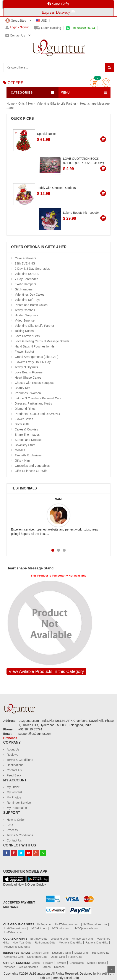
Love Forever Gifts (27, 336)
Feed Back (14, 775)
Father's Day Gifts (97, 943)
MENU (65, 92)
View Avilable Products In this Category (46, 671)
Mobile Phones (97, 963)
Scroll (111, 969)
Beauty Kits (22, 388)
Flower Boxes (24, 419)
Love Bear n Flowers (29, 372)
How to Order (16, 820)
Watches (10, 967)
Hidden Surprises (26, 315)
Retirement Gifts (45, 943)
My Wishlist (14, 792)
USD (42, 21)
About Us (13, 749)
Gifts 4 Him (22, 461)
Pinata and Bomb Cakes (31, 305)
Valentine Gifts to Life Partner (57, 104)
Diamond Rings (25, 409)
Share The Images (27, 435)
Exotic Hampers (25, 284)
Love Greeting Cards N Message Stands (42, 341)
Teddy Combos (25, 310)
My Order (13, 787)
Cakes (36, 963)
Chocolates (77, 963)
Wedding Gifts (60, 939)
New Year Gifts (22, 943)
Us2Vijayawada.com (87, 928)
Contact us (15, 35)
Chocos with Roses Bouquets (35, 383)
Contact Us (14, 770)
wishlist (106, 83)
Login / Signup (17, 27)
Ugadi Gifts (58, 957)
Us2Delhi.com (38, 928)
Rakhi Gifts (75, 957)
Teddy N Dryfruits (26, 367)
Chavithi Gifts (40, 953)
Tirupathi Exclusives (28, 455)
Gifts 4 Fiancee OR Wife (31, 471)
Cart (94, 83)
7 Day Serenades (26, 279)
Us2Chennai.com (15, 928)
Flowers (48, 963)
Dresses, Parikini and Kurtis (33, 403)
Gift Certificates (28, 967)
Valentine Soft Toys (28, 300)
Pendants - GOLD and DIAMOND (37, 414)
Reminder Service (19, 803)
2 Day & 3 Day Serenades (32, 269)
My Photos (14, 797)
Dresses (59, 967)
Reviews (12, 755)
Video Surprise (25, 320)
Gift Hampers (24, 289)
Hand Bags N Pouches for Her (35, 346)
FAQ (10, 825)
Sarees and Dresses (28, 440)
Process (12, 830)
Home (11, 104)
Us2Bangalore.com (95, 924)
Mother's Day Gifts (71, 943)
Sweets (61, 963)
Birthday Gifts (39, 939)
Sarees (46, 967)
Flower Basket (24, 352)
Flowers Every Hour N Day (33, 362)
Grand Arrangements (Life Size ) (37, 357)
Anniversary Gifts (83, 939)
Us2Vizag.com (13, 932)
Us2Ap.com (44, 924)
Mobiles (20, 450)
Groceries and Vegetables (32, 466)
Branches (10, 738)
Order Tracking (48, 28)
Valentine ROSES (27, 274)
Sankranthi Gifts (37, 957)
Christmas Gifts (14, 957)
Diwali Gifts (81, 953)
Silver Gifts (22, 424)
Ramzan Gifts (101, 953)
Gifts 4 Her (26, 104)
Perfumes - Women (28, 393)
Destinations (15, 765)
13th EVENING (25, 263)
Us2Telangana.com (68, 924)
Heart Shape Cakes (28, 378)
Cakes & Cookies (26, 429)
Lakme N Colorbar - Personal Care (38, 398)
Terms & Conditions (20, 760)
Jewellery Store (25, 445)
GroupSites (16, 21)
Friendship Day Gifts (17, 947)
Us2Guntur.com (60, 928)
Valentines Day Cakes (30, 295)
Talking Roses (24, 331)
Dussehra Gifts (62, 953)
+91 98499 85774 (80, 28)
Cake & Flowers (25, 258)
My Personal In (17, 808)
